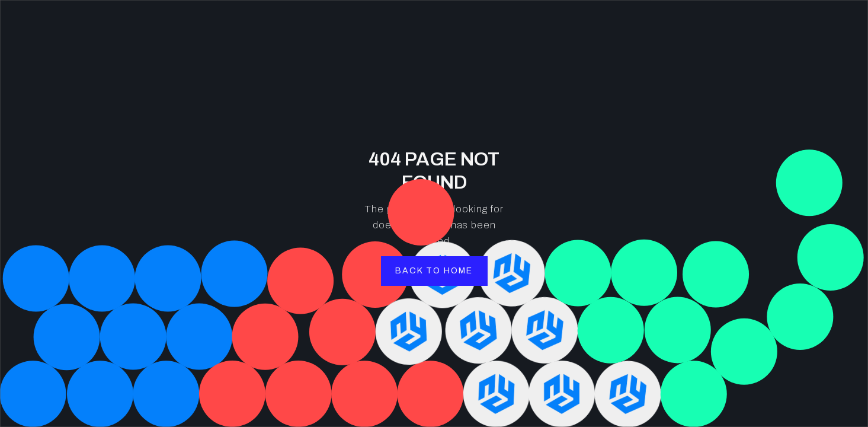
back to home (434, 271)
